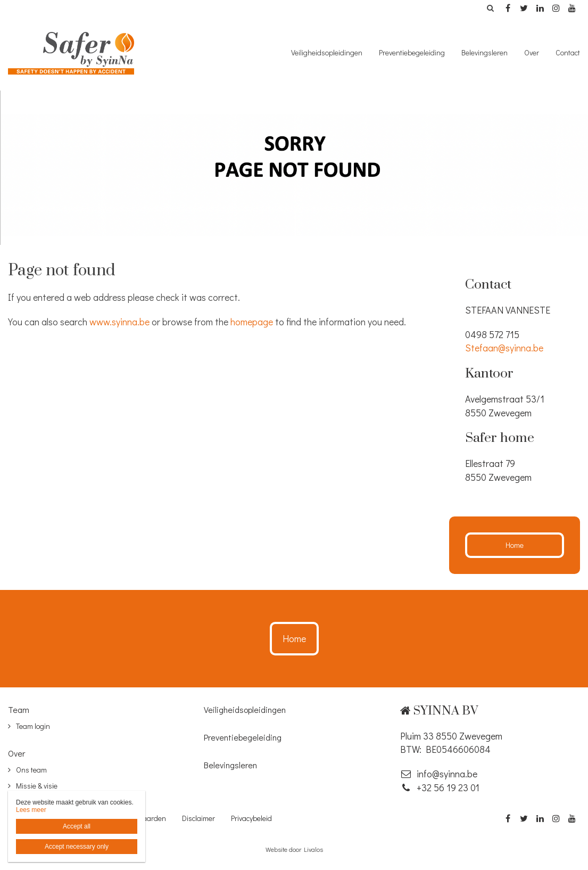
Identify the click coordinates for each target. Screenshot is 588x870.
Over (532, 52)
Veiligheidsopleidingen (327, 52)
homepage (252, 322)
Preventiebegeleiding (412, 52)
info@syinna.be (439, 774)
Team (19, 709)
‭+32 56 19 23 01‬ (440, 787)
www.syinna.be (119, 322)
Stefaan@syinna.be (504, 348)
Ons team (31, 770)
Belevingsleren (485, 52)
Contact (568, 52)
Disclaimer (198, 818)
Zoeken (490, 8)
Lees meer (31, 810)
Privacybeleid (251, 818)
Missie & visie (37, 786)
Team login (33, 726)
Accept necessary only (77, 847)
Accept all (77, 826)
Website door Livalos (294, 849)
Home (515, 545)
